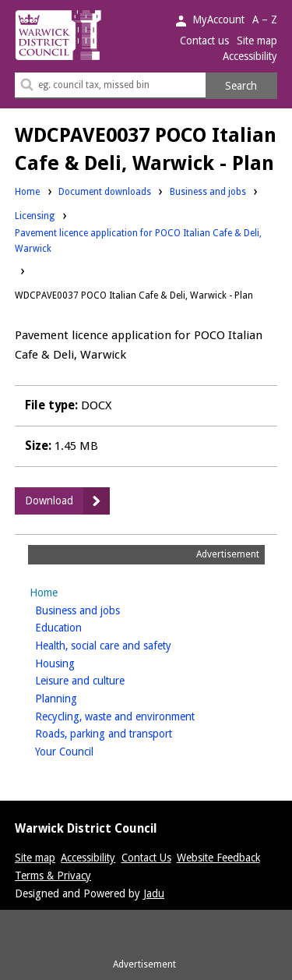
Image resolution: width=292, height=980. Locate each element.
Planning (81, 697)
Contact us (204, 41)
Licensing (35, 215)
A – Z (265, 19)
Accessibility (250, 56)
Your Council (89, 750)
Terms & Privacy (53, 876)
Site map (257, 41)
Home (27, 192)
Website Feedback (218, 858)
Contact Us (146, 858)
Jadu (154, 893)
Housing (79, 662)
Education (83, 626)
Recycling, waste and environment (139, 715)
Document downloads (105, 192)
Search (241, 86)
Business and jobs (208, 191)
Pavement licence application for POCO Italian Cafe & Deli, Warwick (138, 241)
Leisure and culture (104, 679)
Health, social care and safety (128, 644)
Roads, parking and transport (128, 732)
